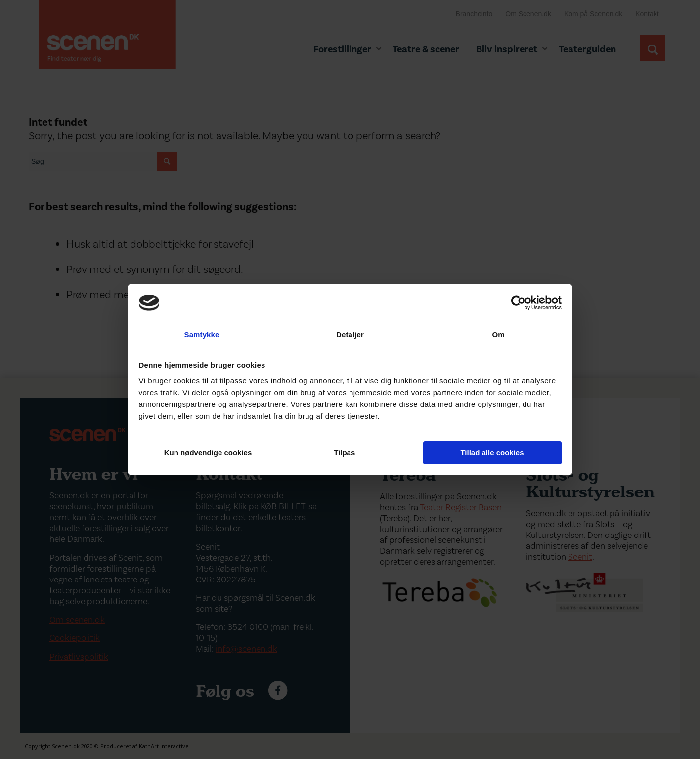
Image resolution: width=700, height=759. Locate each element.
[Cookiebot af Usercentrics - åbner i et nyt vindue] (518, 303)
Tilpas (350, 453)
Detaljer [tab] (350, 335)
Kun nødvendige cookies (208, 453)
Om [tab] (498, 335)
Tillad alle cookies (492, 453)
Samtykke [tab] (202, 335)
